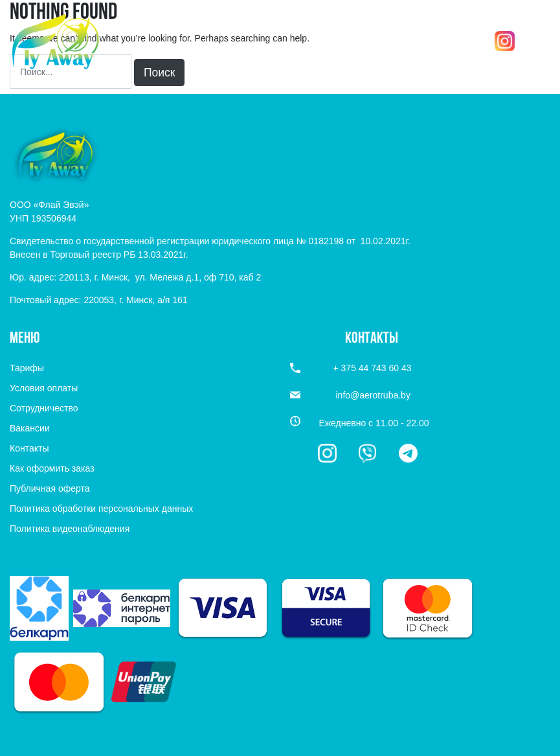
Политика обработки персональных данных (101, 509)
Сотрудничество (44, 408)
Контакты (29, 448)
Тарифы (27, 368)
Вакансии (30, 428)
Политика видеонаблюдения (70, 529)
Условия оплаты (44, 388)
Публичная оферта (50, 488)
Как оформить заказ (52, 468)
